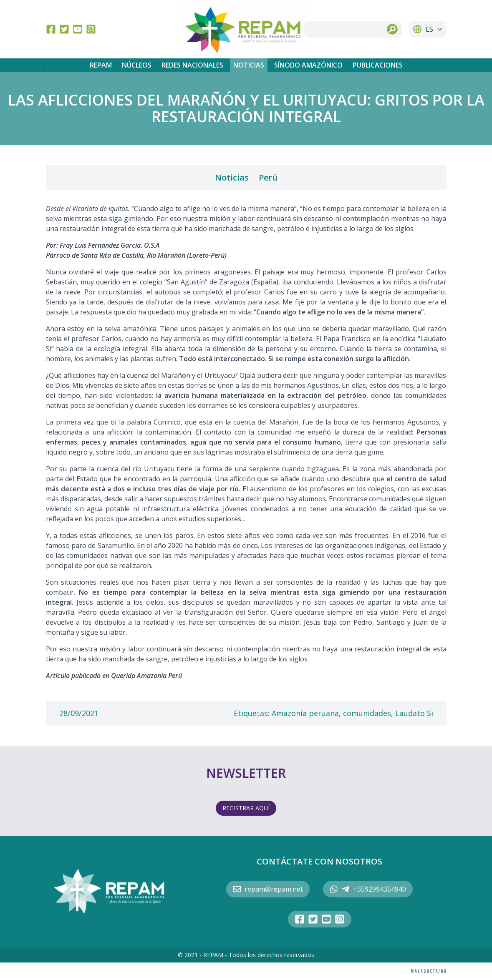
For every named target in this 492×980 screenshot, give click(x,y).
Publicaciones (378, 65)
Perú (268, 177)
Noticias (249, 65)
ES (428, 29)
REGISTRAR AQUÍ (246, 808)
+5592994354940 (368, 889)
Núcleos (137, 65)
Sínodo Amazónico (308, 65)
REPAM (101, 65)
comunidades (367, 713)
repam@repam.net (268, 889)
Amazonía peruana (305, 713)
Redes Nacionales (192, 65)
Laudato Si (414, 713)
